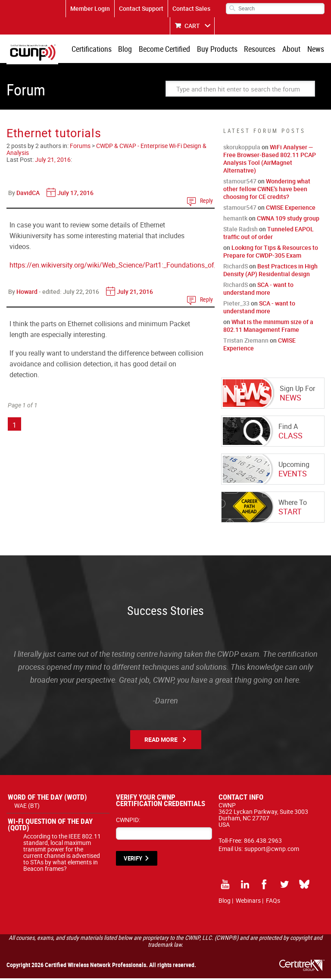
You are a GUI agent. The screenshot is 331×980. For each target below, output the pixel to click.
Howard (27, 293)
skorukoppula (242, 149)
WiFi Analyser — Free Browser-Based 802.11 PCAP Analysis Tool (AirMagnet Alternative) (270, 160)
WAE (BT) (27, 807)
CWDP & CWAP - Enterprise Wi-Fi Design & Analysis (106, 151)
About (293, 50)
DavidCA (28, 194)
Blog (131, 50)
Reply (206, 202)
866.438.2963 (263, 842)
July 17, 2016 (75, 194)
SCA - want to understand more (258, 290)
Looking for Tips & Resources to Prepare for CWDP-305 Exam (271, 253)
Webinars (248, 902)
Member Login (90, 8)
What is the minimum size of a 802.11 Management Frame (268, 327)
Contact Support (141, 8)
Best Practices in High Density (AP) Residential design (270, 272)
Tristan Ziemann (246, 342)
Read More (161, 741)
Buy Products (221, 50)
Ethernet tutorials (54, 134)
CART (192, 26)
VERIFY (133, 860)
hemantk (235, 220)
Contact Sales (191, 8)
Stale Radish (240, 231)
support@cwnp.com (272, 850)
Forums (80, 147)
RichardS (236, 268)
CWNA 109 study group (288, 220)
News (316, 50)
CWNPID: (128, 821)
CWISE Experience (291, 209)
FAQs (273, 902)
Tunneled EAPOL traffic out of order (269, 235)
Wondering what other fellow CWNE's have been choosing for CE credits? (267, 191)
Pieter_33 (236, 305)
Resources (263, 50)
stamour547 (240, 183)
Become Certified (170, 50)
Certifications (99, 50)
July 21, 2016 (53, 161)
